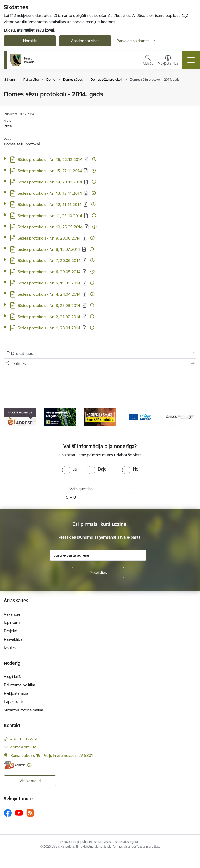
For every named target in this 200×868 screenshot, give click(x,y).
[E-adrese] (14, 765)
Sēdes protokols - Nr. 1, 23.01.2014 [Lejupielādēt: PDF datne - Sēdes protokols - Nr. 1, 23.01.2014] (49, 328)
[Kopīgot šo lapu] (100, 364)
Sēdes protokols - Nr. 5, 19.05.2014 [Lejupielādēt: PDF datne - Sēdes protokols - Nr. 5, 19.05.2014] (49, 283)
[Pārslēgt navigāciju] (191, 60)
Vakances (12, 614)
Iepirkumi (12, 623)
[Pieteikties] (98, 573)
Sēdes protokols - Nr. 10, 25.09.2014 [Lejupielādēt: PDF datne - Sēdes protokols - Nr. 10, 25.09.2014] (50, 227)
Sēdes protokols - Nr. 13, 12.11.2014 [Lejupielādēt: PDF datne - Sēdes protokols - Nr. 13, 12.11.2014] (50, 193)
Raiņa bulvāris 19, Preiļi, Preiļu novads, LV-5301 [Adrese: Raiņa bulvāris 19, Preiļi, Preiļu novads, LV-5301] (52, 755)
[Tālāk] (190, 417)
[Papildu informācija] (94, 159)
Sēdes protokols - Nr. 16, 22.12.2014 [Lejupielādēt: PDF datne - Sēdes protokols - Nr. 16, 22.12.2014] (50, 160)
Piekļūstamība (16, 693)
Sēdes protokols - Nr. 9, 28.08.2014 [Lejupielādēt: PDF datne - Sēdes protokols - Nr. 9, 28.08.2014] (49, 238)
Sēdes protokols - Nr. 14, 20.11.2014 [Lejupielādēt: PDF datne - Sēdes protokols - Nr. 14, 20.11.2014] (50, 182)
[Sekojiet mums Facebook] (8, 813)
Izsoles (10, 648)
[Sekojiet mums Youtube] (19, 813)
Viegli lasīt (12, 677)
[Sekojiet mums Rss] (30, 813)
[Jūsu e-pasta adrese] (98, 555)
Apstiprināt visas (85, 41)
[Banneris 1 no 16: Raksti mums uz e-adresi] (20, 417)
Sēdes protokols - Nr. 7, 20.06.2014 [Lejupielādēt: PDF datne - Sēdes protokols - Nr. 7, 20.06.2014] (49, 261)
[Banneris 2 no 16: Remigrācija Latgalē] (60, 417)
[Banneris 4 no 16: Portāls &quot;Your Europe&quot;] (140, 417)
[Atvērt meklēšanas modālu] (148, 61)
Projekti (11, 631)
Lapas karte (14, 702)
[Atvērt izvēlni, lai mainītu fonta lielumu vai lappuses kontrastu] (168, 61)
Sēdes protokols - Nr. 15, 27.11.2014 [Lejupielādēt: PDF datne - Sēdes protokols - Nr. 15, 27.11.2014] (50, 171)
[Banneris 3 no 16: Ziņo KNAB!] (100, 417)
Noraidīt (30, 41)
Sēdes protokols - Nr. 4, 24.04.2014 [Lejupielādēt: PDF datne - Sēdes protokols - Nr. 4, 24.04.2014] (49, 294)
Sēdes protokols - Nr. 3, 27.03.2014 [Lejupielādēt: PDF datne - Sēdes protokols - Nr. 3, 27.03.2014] (49, 305)
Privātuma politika (20, 685)
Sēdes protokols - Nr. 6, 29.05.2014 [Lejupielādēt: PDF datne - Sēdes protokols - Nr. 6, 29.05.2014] (49, 272)
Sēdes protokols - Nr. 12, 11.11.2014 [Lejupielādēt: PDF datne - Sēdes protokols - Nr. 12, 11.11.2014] (50, 204)
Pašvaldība (13, 639)
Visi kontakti (30, 781)
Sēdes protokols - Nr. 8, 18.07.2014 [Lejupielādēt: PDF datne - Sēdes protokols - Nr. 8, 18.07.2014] (49, 249)
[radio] (69, 469)
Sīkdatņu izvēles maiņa (24, 710)
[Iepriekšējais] (10, 417)
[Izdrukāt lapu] (100, 353)
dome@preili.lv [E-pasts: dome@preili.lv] (23, 747)
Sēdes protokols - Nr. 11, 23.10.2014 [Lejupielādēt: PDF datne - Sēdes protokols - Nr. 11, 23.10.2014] (50, 216)
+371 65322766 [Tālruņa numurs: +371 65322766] (24, 739)
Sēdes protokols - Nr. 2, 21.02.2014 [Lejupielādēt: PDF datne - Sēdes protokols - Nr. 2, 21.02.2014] (49, 317)
